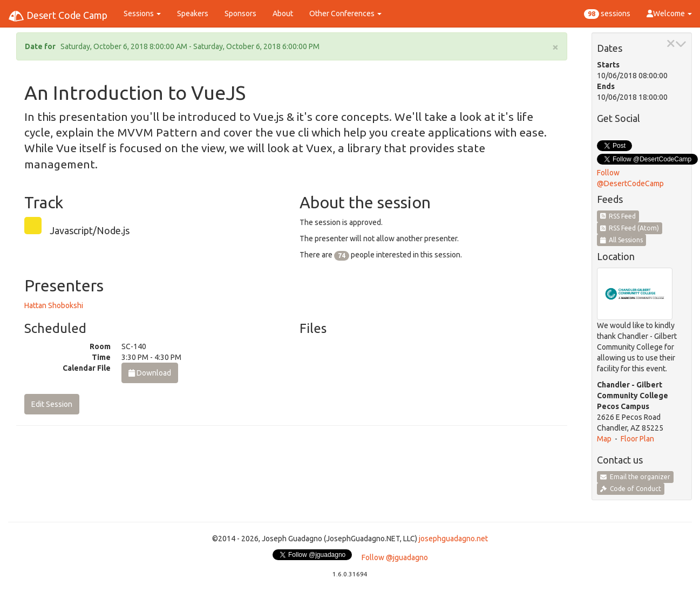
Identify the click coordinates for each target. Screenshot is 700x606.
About (283, 13)
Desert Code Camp (58, 16)
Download (150, 373)
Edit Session (52, 404)
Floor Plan (637, 439)
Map (604, 439)
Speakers (193, 13)
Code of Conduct (631, 489)
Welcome (669, 13)
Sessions (142, 13)
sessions (607, 14)
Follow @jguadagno (395, 557)
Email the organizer (635, 477)
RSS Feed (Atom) (630, 228)
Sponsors (240, 13)
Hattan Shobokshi (54, 305)
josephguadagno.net (453, 539)
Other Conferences (345, 13)
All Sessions (622, 240)
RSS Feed (618, 216)
